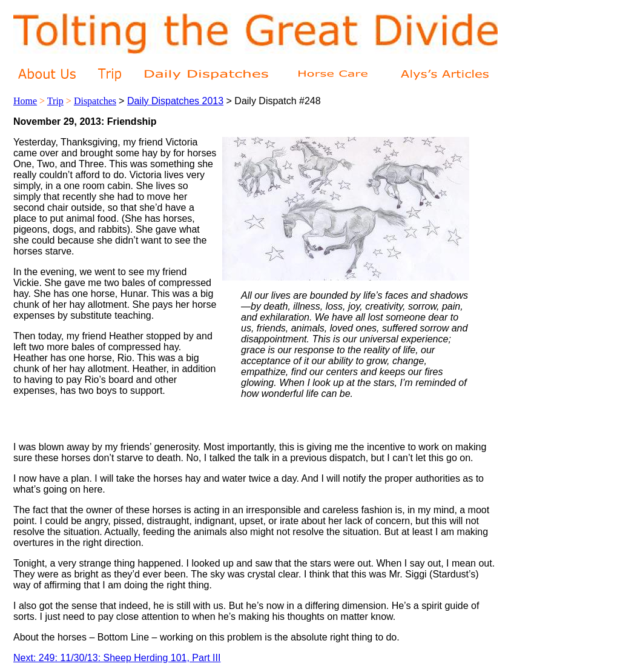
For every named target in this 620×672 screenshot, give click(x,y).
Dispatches (95, 101)
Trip (55, 101)
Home (25, 101)
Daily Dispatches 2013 (175, 101)
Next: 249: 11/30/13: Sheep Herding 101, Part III (117, 658)
